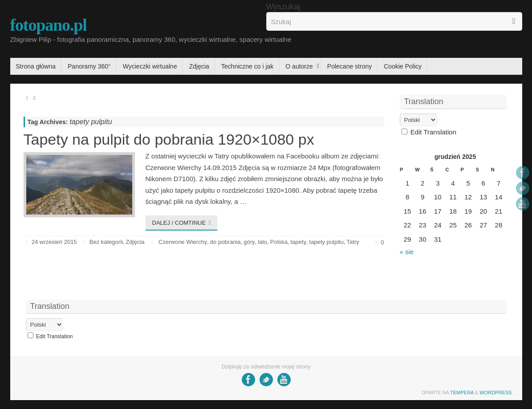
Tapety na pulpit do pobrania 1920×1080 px (169, 139)
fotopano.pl (49, 25)
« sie (407, 252)
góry (249, 242)
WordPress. (496, 393)
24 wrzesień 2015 (54, 242)
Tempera (462, 393)
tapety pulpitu (327, 242)
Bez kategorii (106, 242)
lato (262, 242)
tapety (298, 242)
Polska (279, 242)
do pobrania (225, 242)
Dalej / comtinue (183, 223)
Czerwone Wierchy (183, 242)
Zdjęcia (135, 242)
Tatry (353, 242)
